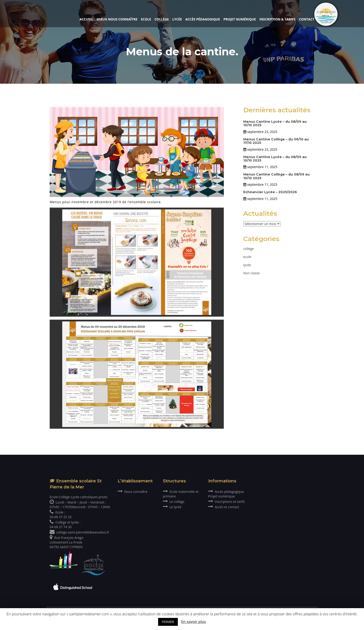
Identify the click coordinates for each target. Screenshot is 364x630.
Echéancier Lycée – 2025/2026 (270, 192)
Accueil (86, 19)
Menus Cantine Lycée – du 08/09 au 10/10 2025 (275, 123)
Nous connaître (133, 492)
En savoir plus (193, 622)
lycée (247, 265)
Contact (307, 19)
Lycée (177, 19)
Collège (162, 19)
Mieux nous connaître (117, 19)
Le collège (174, 502)
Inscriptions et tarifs (227, 502)
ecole (247, 257)
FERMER (168, 622)
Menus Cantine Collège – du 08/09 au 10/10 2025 (276, 176)
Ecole (146, 19)
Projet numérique (240, 19)
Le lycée (172, 507)
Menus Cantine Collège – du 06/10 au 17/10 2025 (276, 141)
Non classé (251, 273)
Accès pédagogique (203, 19)
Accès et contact (224, 507)
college (249, 249)
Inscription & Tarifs (277, 19)
